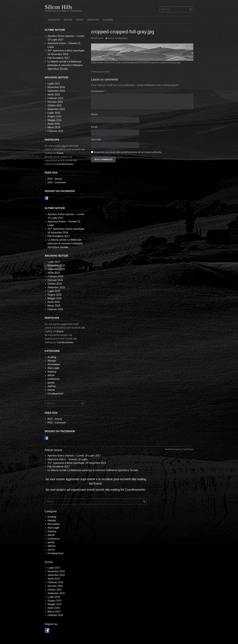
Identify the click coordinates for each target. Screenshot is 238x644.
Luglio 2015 (54, 113)
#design (52, 361)
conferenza (54, 379)
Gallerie (108, 20)
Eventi (80, 20)
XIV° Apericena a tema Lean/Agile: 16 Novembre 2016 (77, 463)
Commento (98, 91)
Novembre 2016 (56, 87)
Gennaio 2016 (55, 102)
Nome (94, 114)
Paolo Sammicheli (118, 38)
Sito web (96, 140)
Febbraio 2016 (55, 98)
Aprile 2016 (54, 95)
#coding (52, 357)
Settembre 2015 (56, 109)
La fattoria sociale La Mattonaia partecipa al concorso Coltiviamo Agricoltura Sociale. (65, 65)
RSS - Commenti (57, 182)
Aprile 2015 (54, 124)
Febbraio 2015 (55, 131)
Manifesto (54, 20)
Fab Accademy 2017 (59, 58)
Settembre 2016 (56, 91)
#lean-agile (53, 368)
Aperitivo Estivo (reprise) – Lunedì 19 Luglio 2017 (74, 456)
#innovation (54, 364)
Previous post (101, 72)
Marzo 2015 (54, 127)
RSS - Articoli (55, 179)
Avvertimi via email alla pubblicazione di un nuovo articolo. (128, 152)
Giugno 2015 (54, 116)
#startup (52, 372)
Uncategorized (55, 394)
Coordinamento (65, 164)
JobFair (52, 386)
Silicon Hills (58, 7)
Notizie (68, 20)
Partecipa (93, 20)
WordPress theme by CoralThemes (179, 449)
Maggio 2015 (55, 120)
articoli (51, 375)
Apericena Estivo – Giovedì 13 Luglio (67, 459)
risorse (51, 390)
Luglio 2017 (54, 84)
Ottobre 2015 (55, 105)
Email (94, 127)
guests (51, 383)
